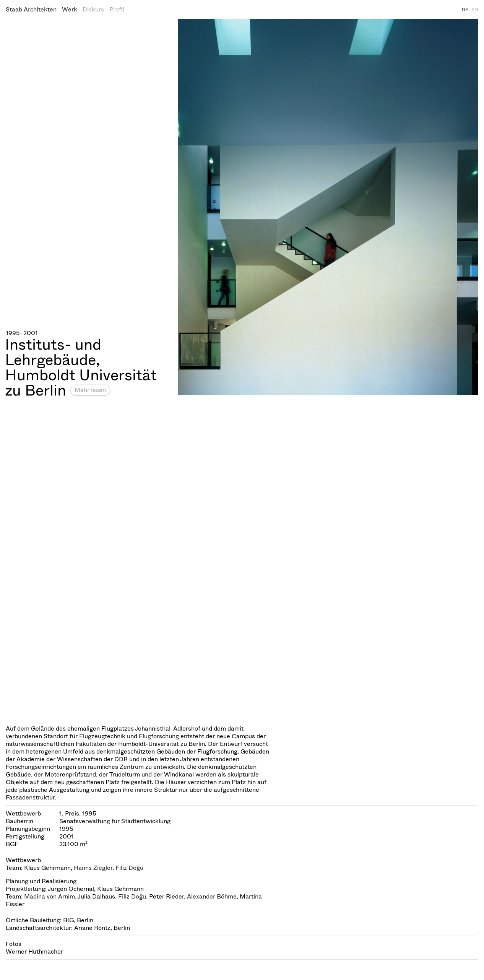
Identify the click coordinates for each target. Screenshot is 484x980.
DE (465, 10)
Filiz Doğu (129, 868)
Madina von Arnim (50, 896)
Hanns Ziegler (93, 868)
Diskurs (93, 9)
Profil (117, 9)
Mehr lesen (90, 390)
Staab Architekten (31, 9)
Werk (70, 9)
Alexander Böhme (212, 896)
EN (475, 10)
